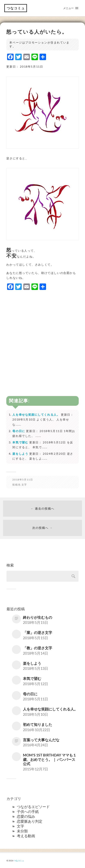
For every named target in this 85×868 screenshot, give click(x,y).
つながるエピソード (33, 807)
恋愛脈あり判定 (30, 821)
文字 (24, 485)
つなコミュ (16, 8)
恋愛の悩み (26, 816)
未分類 (22, 831)
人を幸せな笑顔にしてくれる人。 (36, 415)
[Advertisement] (42, 336)
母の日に (19, 431)
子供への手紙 (28, 812)
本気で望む (20, 442)
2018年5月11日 (23, 480)
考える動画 (26, 836)
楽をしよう (20, 454)
